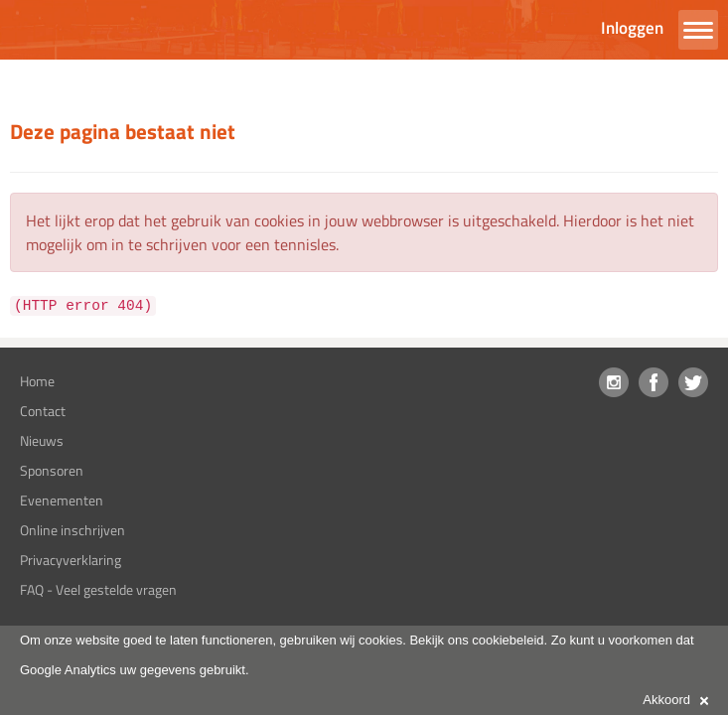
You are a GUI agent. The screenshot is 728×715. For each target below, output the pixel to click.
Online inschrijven (73, 530)
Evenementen (62, 500)
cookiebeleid (508, 640)
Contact (43, 411)
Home (37, 381)
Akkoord (675, 700)
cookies (380, 640)
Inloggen (632, 28)
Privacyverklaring (71, 560)
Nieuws (42, 440)
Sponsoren (52, 470)
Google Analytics (68, 670)
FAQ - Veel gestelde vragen (98, 589)
